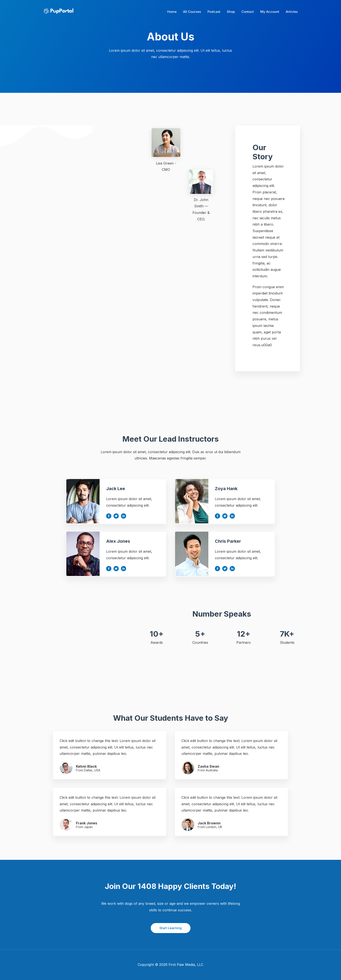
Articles (292, 12)
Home (172, 12)
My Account (270, 12)
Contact (248, 12)
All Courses (192, 12)
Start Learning (171, 928)
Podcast (214, 12)
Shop (231, 12)
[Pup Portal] (58, 11)
